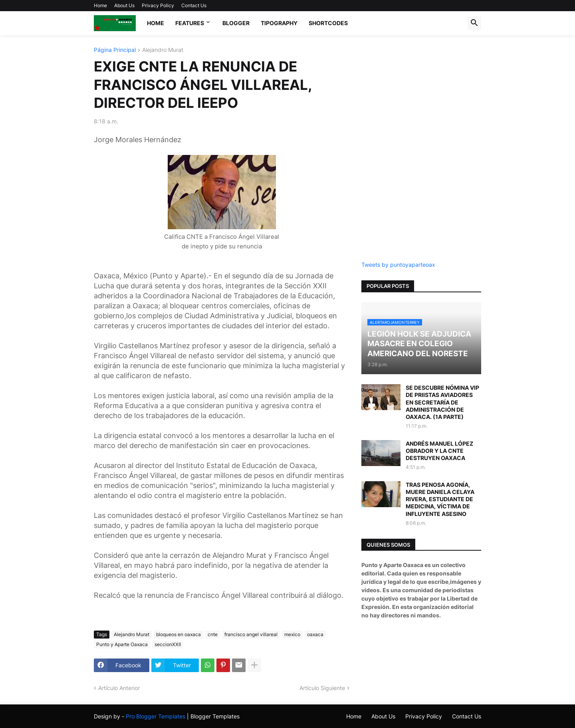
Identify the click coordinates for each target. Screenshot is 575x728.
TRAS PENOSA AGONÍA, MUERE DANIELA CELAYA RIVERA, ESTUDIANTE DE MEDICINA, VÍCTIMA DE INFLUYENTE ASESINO (440, 499)
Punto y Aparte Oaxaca (122, 644)
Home (100, 5)
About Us (124, 5)
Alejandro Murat (163, 50)
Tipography (279, 23)
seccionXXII (168, 644)
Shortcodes (328, 23)
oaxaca (315, 634)
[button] (474, 23)
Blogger (236, 23)
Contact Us (194, 5)
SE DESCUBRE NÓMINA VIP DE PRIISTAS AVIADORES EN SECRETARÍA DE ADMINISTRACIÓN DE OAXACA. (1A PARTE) (442, 402)
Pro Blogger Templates (156, 716)
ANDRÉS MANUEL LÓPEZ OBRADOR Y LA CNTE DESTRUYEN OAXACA (439, 451)
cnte (213, 634)
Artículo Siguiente (322, 688)
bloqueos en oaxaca (178, 634)
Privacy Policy (158, 5)
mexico (292, 634)
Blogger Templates (215, 716)
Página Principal (115, 50)
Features (190, 23)
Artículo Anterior (119, 688)
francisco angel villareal (251, 634)
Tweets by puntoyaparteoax (398, 265)
